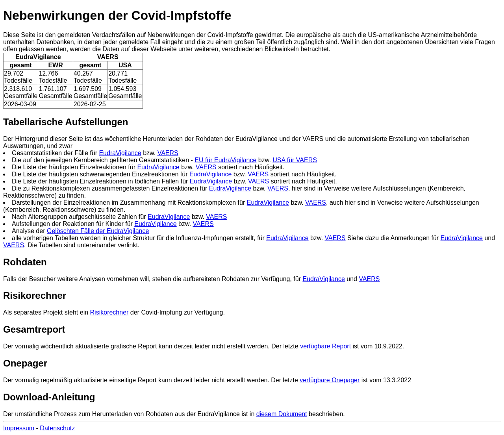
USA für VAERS (295, 160)
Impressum (19, 428)
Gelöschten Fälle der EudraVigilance (98, 231)
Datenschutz (57, 428)
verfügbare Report (325, 346)
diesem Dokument (282, 414)
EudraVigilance (120, 153)
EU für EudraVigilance (225, 160)
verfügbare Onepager (330, 380)
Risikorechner (109, 312)
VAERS (168, 153)
